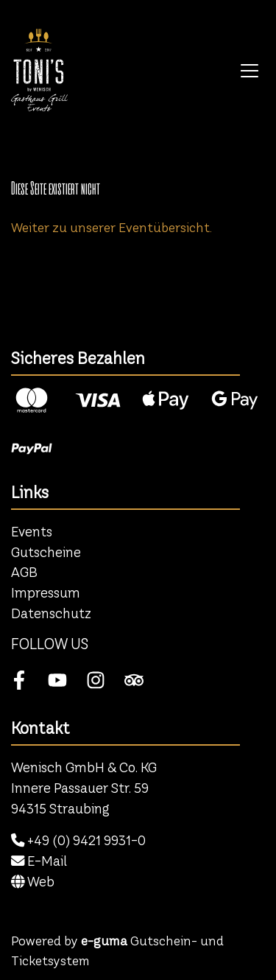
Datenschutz (51, 613)
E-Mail (39, 861)
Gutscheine (46, 552)
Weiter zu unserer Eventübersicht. (112, 227)
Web (33, 882)
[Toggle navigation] (250, 70)
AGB (24, 572)
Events (32, 532)
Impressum (46, 593)
